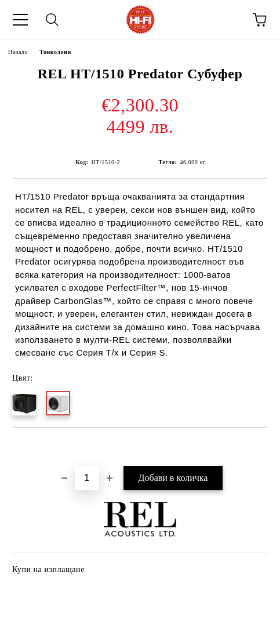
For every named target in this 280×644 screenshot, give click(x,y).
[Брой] (87, 478)
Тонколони (55, 52)
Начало (18, 52)
